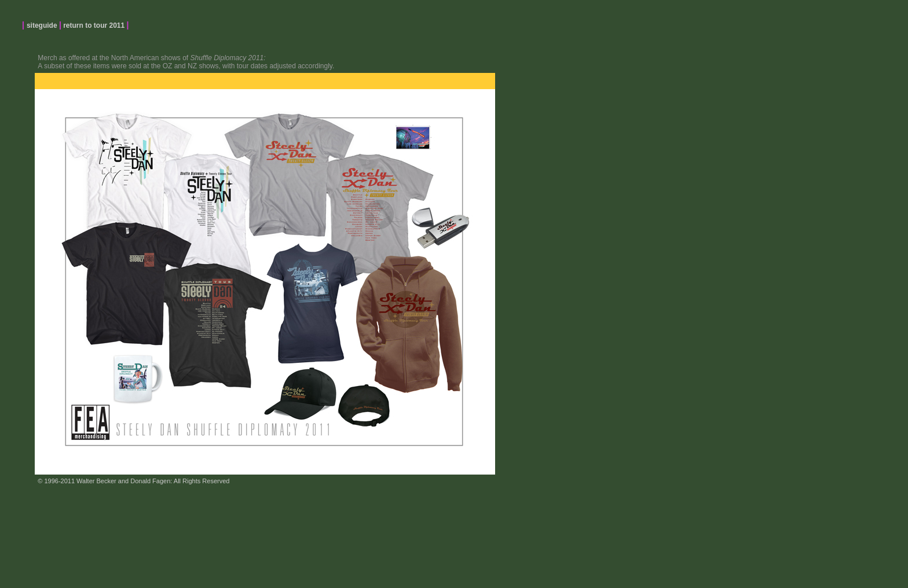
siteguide (43, 25)
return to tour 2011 (94, 25)
